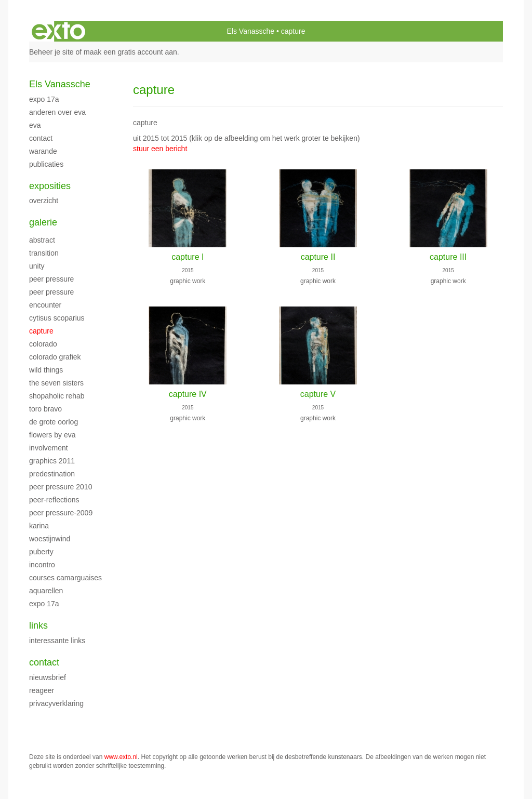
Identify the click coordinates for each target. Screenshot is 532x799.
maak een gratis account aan (130, 52)
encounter (45, 305)
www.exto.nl (121, 757)
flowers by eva (52, 435)
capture (41, 331)
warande (43, 151)
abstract (42, 240)
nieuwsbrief (48, 677)
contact (41, 138)
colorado (43, 344)
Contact (44, 662)
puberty (41, 552)
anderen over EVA (57, 112)
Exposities (50, 186)
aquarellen (46, 591)
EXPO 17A (44, 99)
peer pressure (51, 279)
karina (39, 526)
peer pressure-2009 (61, 513)
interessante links (57, 641)
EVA (35, 125)
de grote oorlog (54, 422)
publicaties (46, 164)
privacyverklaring (56, 703)
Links (38, 625)
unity (37, 266)
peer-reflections (54, 500)
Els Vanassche (251, 31)
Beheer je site (51, 52)
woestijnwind (50, 539)
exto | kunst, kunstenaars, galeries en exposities (58, 31)
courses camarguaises (65, 578)
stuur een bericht (160, 149)
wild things (46, 370)
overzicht (44, 201)
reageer (42, 690)
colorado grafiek (55, 357)
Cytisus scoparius (57, 318)
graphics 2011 (52, 461)
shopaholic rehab (57, 396)
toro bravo (45, 409)
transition (44, 253)
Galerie (43, 222)
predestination (52, 474)
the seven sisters (56, 383)
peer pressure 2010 (61, 487)
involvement (49, 448)
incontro (42, 565)
